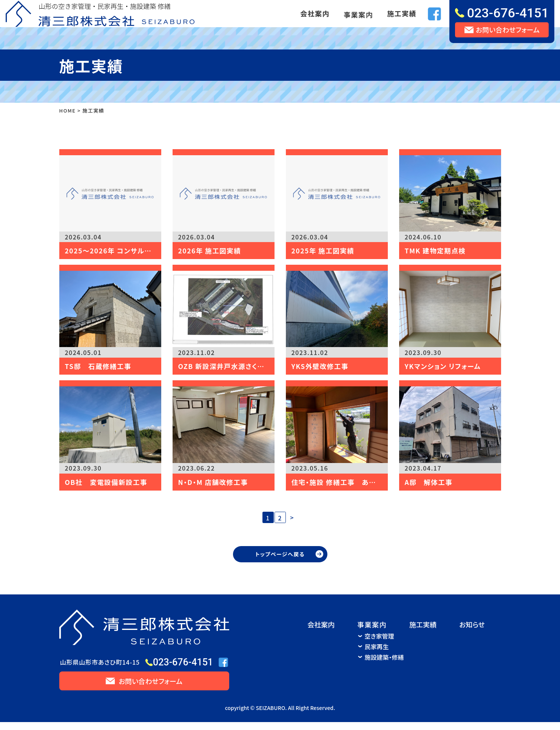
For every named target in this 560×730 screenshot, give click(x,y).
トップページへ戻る (280, 562)
